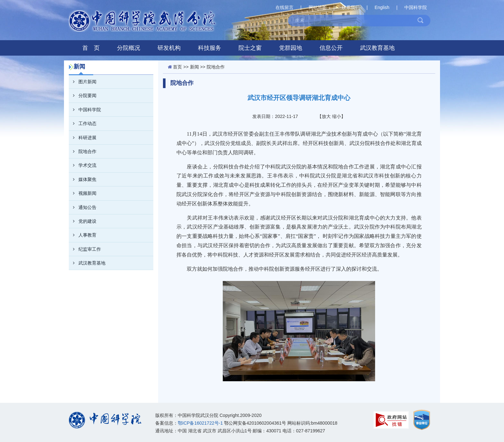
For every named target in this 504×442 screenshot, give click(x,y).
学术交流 (83, 165)
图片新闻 (83, 82)
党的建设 (83, 221)
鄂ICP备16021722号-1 (200, 423)
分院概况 (129, 48)
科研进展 (83, 138)
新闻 (194, 67)
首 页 (91, 48)
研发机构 (169, 48)
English (382, 7)
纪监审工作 (85, 249)
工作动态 (83, 123)
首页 (177, 67)
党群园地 (291, 48)
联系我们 (351, 7)
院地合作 (83, 151)
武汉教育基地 (377, 48)
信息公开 (331, 48)
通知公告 (83, 207)
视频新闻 (83, 193)
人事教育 (83, 235)
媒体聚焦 (83, 179)
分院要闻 (83, 95)
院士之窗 (250, 48)
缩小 (337, 116)
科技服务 (210, 48)
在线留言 (284, 7)
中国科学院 (416, 7)
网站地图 (318, 7)
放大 (326, 116)
